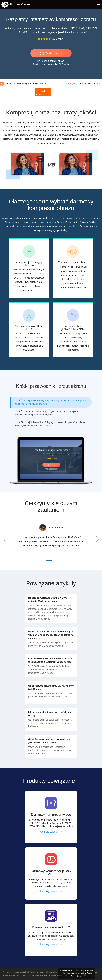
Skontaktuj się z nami (57, 972)
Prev (5, 539)
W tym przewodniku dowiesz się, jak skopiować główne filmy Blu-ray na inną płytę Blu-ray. (51, 695)
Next (97, 539)
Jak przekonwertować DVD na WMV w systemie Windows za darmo (47, 600)
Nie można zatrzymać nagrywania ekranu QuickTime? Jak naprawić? (49, 741)
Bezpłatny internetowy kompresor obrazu (23, 83)
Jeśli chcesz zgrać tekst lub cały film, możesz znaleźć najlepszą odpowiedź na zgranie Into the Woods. (50, 723)
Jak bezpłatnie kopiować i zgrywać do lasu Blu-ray (50, 714)
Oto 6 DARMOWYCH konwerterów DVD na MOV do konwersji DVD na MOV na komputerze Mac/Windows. (49, 670)
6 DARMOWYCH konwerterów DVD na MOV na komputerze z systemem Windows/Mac (50, 660)
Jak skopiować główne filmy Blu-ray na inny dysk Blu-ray (51, 687)
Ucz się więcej (51, 832)
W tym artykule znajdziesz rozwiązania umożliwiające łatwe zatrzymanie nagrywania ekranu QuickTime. (49, 750)
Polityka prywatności (38, 972)
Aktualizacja (8, 972)
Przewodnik (85, 83)
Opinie (97, 83)
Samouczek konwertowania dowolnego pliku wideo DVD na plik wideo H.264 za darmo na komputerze (51, 635)
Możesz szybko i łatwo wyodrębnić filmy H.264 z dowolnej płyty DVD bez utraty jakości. (50, 644)
